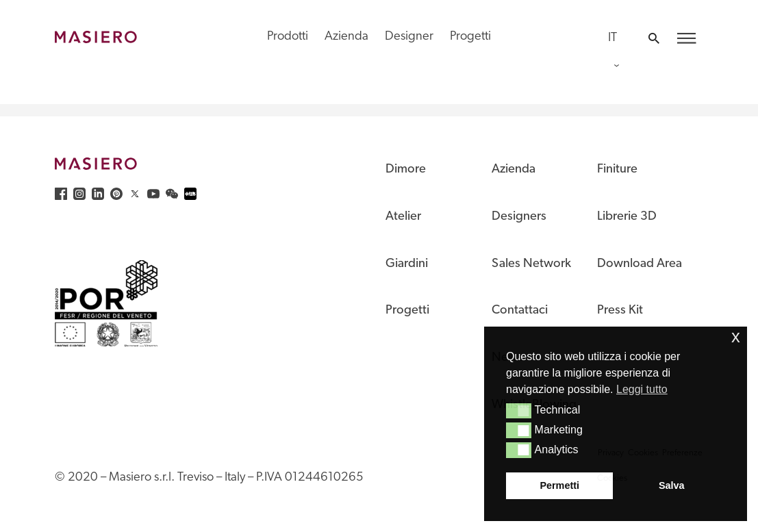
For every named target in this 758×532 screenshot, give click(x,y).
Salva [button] (672, 485)
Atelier (403, 217)
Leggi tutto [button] (642, 389)
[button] (519, 411)
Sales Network (531, 264)
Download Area (640, 264)
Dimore (406, 169)
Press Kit (620, 311)
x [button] (736, 337)
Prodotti (288, 37)
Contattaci (520, 311)
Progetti (470, 37)
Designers (519, 217)
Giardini (407, 264)
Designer (409, 37)
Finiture (617, 169)
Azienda (346, 37)
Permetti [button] (559, 485)
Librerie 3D (627, 217)
